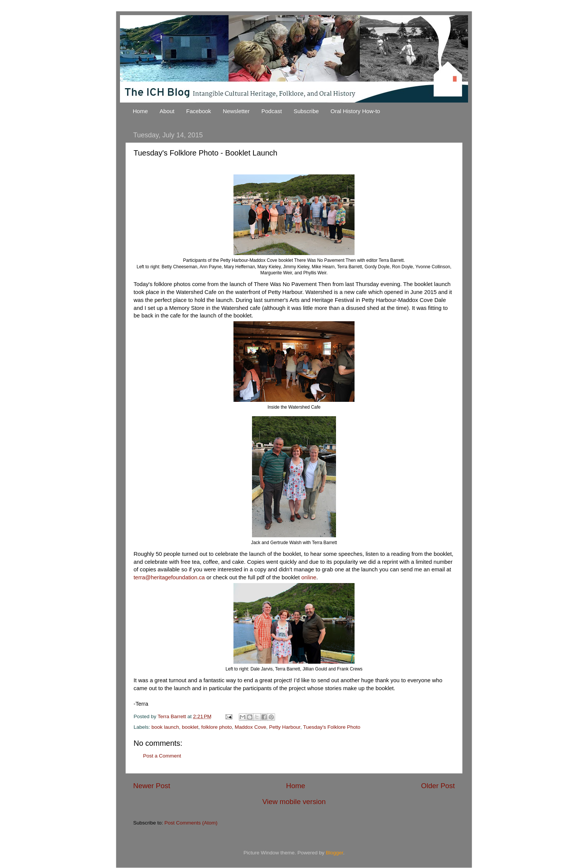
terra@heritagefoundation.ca (169, 577)
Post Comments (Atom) (191, 823)
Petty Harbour (285, 727)
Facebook (199, 111)
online (309, 577)
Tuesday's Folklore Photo (332, 727)
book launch (165, 727)
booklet (190, 727)
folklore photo (217, 727)
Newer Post (152, 786)
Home (140, 111)
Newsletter (236, 111)
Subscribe (306, 111)
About (167, 111)
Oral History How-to (355, 111)
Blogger (334, 853)
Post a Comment (162, 756)
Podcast (272, 111)
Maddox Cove (250, 727)
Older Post (438, 786)
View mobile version (294, 802)
